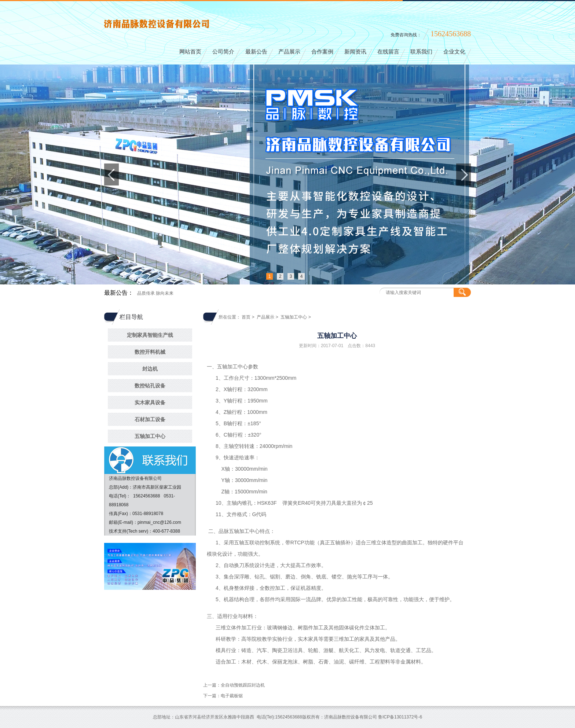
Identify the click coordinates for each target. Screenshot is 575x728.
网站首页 (190, 52)
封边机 (150, 369)
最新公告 (256, 52)
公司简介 (223, 52)
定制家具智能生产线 (150, 335)
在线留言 (388, 52)
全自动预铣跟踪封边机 (243, 685)
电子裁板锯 (232, 696)
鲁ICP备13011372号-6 (400, 717)
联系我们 (421, 52)
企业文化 (454, 52)
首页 (246, 317)
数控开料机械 (150, 352)
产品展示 (289, 52)
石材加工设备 (150, 419)
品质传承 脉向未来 (155, 293)
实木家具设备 (150, 402)
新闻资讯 (355, 52)
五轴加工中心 (150, 436)
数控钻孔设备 (150, 386)
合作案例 (322, 52)
